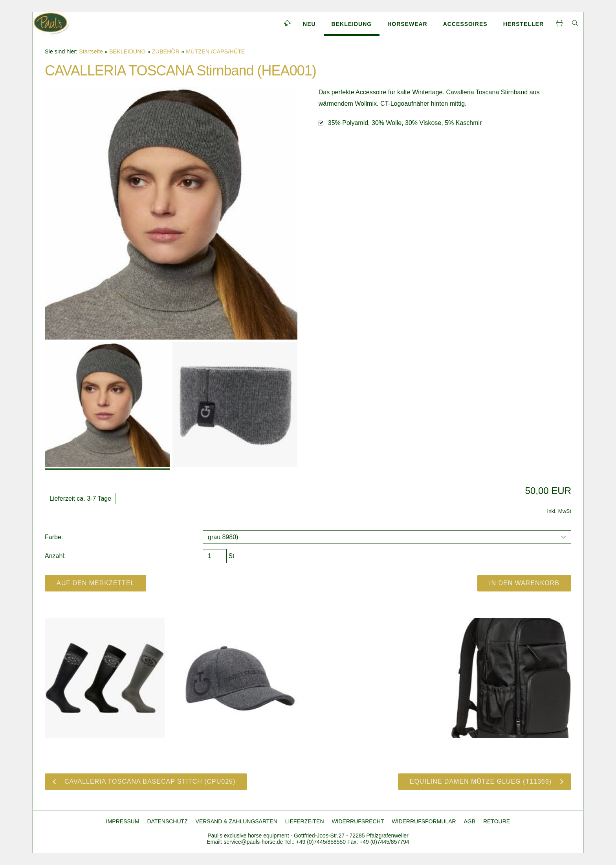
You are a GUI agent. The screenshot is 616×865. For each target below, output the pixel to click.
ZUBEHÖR (166, 51)
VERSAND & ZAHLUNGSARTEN (236, 821)
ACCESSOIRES (465, 24)
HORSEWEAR (407, 24)
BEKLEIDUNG (352, 24)
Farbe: (54, 537)
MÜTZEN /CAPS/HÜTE (215, 51)
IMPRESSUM (123, 821)
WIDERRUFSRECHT (358, 821)
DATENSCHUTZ (168, 821)
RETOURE (497, 821)
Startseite (91, 51)
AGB (470, 821)
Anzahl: (55, 556)
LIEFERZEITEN (305, 821)
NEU (309, 24)
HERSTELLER (523, 24)
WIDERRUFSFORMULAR (424, 821)
